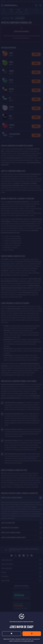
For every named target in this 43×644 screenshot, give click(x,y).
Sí (32, 634)
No (12, 634)
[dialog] (21, 322)
